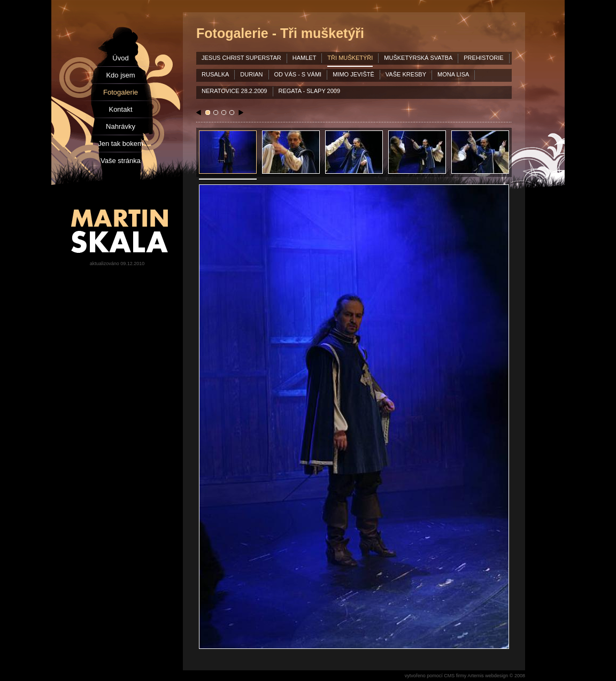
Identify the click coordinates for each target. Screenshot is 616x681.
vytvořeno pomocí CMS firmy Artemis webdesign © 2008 (465, 676)
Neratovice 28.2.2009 (234, 91)
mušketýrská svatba (418, 58)
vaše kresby (406, 74)
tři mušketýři (350, 58)
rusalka (215, 74)
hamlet (305, 58)
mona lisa (453, 74)
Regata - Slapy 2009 (310, 91)
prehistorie (483, 58)
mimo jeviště (353, 74)
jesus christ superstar (241, 58)
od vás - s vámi (298, 74)
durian (251, 74)
